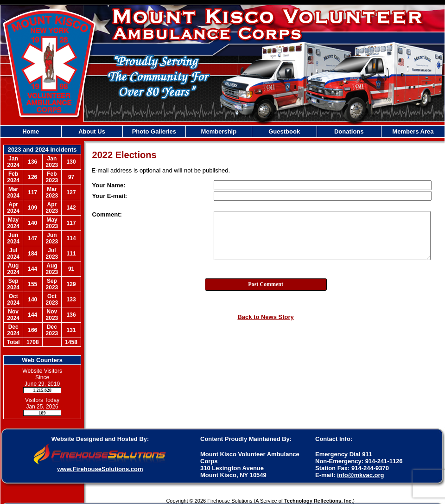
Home (31, 131)
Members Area (413, 131)
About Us (92, 131)
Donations (349, 131)
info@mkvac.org (361, 475)
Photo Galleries (154, 131)
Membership (219, 131)
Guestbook (284, 131)
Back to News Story (265, 317)
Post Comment (266, 284)
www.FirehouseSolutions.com (100, 469)
